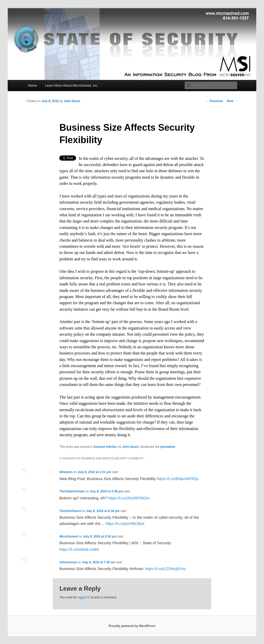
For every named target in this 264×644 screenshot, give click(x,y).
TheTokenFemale (72, 491)
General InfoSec (105, 447)
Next (232, 101)
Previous (214, 101)
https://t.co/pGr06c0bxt (125, 523)
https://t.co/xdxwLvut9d (79, 549)
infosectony (68, 562)
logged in (84, 597)
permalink (168, 447)
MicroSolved (68, 536)
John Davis (72, 101)
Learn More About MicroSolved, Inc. (72, 85)
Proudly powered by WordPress (132, 626)
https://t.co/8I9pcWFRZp (178, 479)
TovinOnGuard (70, 511)
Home (32, 85)
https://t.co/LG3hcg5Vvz (165, 569)
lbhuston (66, 472)
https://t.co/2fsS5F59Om (129, 498)
